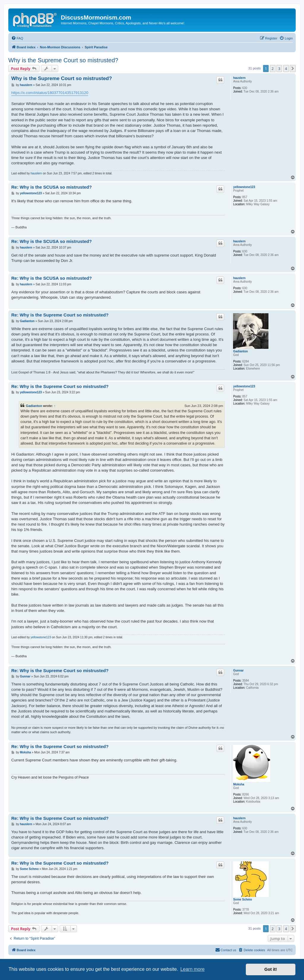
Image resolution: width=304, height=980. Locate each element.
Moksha (239, 784)
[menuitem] (17, 38)
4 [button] (286, 69)
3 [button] (279, 69)
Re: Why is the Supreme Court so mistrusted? (60, 315)
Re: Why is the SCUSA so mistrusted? (52, 187)
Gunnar (238, 670)
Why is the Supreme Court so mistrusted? (63, 60)
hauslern (239, 78)
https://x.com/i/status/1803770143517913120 (50, 93)
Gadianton (240, 351)
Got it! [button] (271, 969)
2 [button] (273, 69)
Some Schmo (242, 899)
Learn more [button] (192, 969)
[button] (293, 69)
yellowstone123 (244, 187)
